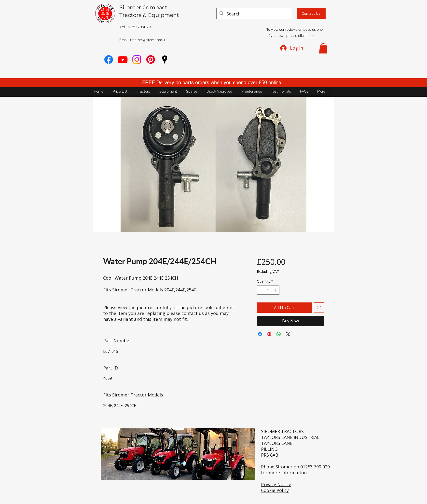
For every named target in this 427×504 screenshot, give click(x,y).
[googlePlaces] (165, 60)
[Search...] (254, 14)
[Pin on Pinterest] (269, 334)
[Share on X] (288, 334)
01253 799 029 (315, 467)
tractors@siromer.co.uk (148, 40)
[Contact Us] (311, 13)
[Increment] (276, 290)
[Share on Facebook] (260, 334)
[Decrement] (261, 290)
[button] (323, 48)
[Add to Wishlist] (319, 308)
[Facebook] (109, 60)
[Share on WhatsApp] (279, 334)
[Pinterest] (151, 60)
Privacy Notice (276, 484)
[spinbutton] (268, 290)
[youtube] (123, 60)
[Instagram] (137, 60)
